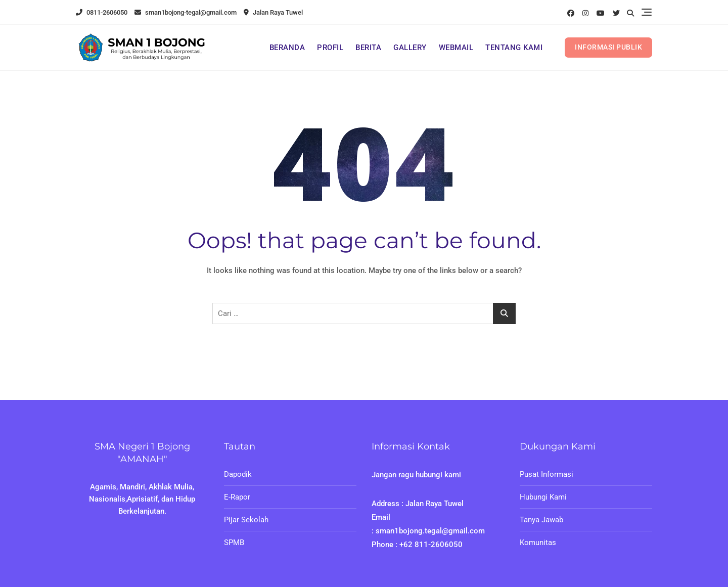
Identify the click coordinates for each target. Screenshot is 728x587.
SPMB (234, 543)
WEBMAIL (456, 48)
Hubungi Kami (543, 497)
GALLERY (410, 48)
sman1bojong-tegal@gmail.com (186, 12)
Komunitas (538, 543)
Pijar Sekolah (246, 520)
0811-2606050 (102, 12)
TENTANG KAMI (514, 48)
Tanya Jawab (541, 520)
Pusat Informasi (547, 474)
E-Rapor (237, 497)
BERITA (368, 48)
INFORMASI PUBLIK (608, 47)
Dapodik (238, 474)
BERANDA (287, 48)
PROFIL (330, 48)
